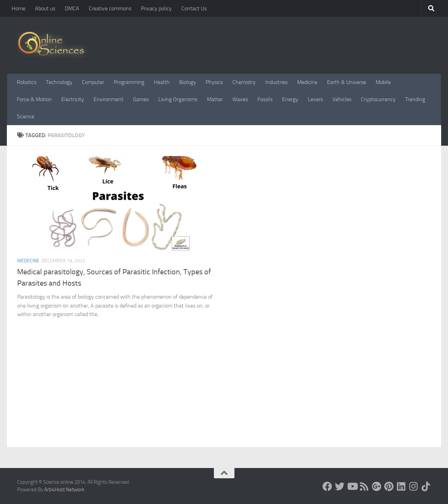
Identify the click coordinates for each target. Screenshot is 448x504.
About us (45, 8)
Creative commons (110, 8)
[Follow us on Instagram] (414, 487)
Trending (415, 99)
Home (19, 8)
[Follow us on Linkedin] (401, 487)
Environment (108, 99)
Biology (188, 82)
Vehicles (342, 99)
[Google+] (377, 487)
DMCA (72, 8)
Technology (59, 82)
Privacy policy (156, 8)
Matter (215, 99)
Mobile (383, 82)
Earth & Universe (347, 82)
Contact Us (194, 8)
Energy (290, 99)
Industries (276, 82)
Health (162, 82)
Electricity (73, 99)
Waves (240, 99)
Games (141, 99)
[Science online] (327, 487)
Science (26, 116)
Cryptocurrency (378, 99)
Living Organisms (178, 99)
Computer (93, 82)
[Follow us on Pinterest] (389, 487)
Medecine (28, 261)
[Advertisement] (224, 396)
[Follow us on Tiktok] (426, 487)
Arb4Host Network (64, 490)
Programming (129, 82)
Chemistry (244, 82)
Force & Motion (34, 99)
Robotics (27, 82)
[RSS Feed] (364, 487)
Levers (315, 99)
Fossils (265, 99)
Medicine (307, 82)
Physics (214, 82)
